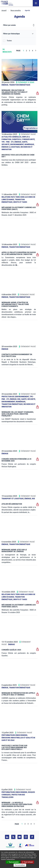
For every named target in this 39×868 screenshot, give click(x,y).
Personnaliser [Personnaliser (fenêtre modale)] (20, 865)
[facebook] (32, 837)
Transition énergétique (20, 85)
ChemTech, (17, 139)
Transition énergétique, (13, 404)
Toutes (9, 41)
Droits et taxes (20, 202)
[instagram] (26, 837)
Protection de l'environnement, (16, 397)
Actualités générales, (12, 137)
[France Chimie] (7, 3)
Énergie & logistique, (11, 147)
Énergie (5, 349)
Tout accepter (13, 862)
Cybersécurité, (28, 139)
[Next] (36, 51)
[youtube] (20, 837)
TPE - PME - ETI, (8, 142)
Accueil (4, 10)
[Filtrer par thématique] (19, 34)
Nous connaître (16, 10)
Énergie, (5, 85)
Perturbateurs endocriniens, (15, 735)
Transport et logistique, (13, 499)
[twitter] (13, 837)
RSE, (19, 399)
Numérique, (29, 144)
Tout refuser (28, 862)
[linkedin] (7, 837)
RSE (33, 499)
